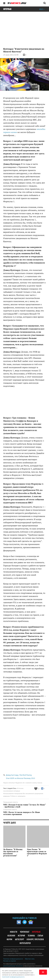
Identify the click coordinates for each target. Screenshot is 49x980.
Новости (14, 932)
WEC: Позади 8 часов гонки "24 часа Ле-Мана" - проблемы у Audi (24, 806)
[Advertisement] (24, 887)
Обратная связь (30, 959)
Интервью (36, 932)
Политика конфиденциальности (13, 959)
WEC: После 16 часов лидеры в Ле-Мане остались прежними (22, 813)
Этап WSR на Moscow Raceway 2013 (20, 778)
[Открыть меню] (4, 3)
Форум (9, 939)
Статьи (40, 936)
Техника (31, 936)
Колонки (11, 936)
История (21, 936)
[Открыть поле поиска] (45, 3)
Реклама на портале (10, 961)
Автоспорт (20, 939)
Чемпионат (25, 932)
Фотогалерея (25, 943)
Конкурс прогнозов (35, 939)
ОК (43, 972)
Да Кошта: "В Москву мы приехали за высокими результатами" (13, 852)
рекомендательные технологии (13, 966)
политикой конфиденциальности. (13, 977)
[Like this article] (37, 789)
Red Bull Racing (26, 775)
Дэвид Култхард (12, 775)
